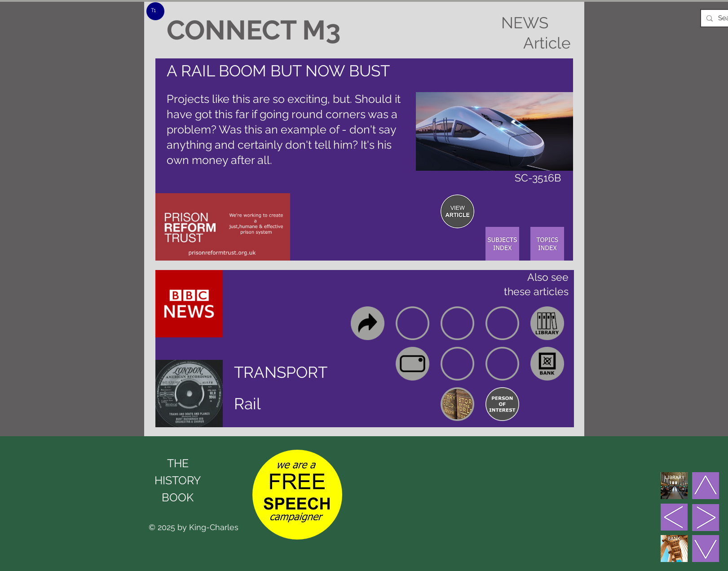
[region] (457, 211)
